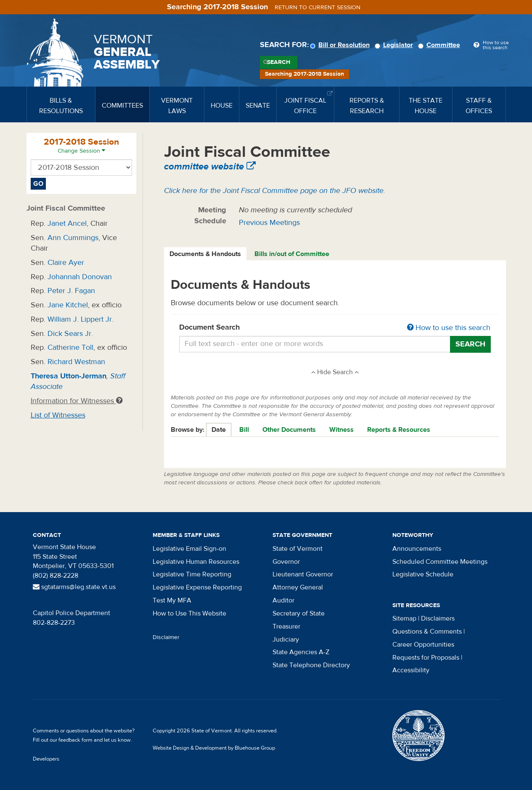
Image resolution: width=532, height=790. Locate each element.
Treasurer (286, 626)
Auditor (283, 600)
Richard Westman (76, 362)
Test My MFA (172, 600)
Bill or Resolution (341, 45)
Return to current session (318, 8)
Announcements (417, 549)
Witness (341, 430)
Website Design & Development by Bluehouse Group (214, 748)
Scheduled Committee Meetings (440, 562)
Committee (440, 45)
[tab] (206, 254)
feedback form (75, 740)
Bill (244, 430)
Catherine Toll (70, 347)
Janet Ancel (67, 223)
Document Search (335, 328)
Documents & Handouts (205, 254)
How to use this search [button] (449, 328)
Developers (46, 759)
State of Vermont (298, 549)
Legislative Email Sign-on (189, 549)
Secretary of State (299, 613)
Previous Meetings (269, 223)
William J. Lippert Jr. (81, 319)
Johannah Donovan (80, 277)
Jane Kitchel (68, 305)
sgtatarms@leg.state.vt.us (74, 587)
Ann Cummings (73, 238)
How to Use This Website (189, 613)
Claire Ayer (66, 263)
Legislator (395, 45)
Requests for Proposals (426, 658)
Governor (286, 562)
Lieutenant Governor (303, 574)
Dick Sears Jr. (70, 334)
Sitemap (404, 618)
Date (219, 430)
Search (279, 62)
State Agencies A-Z (301, 652)
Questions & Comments (427, 631)
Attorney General (298, 587)
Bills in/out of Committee (292, 254)
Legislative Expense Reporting (197, 587)
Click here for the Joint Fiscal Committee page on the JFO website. (275, 191)
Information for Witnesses (77, 401)
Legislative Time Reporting (192, 574)
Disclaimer (166, 637)
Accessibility (411, 670)
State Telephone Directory (311, 665)
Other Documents (289, 430)
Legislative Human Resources (196, 562)
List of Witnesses (58, 415)
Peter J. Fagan (71, 291)
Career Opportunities (423, 645)
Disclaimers (438, 618)
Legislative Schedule (423, 574)
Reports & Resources (399, 430)
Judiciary (286, 639)
